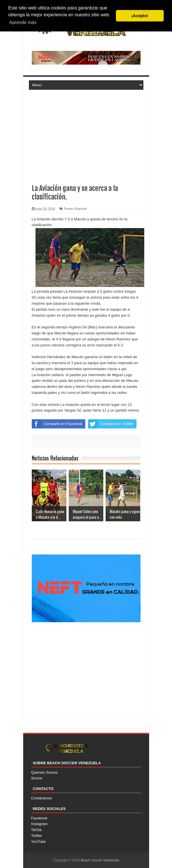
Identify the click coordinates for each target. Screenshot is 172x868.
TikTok (36, 830)
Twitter (37, 836)
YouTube (38, 842)
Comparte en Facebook (57, 424)
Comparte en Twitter (111, 424)
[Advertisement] (86, 132)
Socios (37, 778)
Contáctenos (42, 798)
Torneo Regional (75, 209)
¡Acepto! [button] (140, 16)
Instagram (39, 824)
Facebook (39, 818)
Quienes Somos (45, 772)
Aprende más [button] (23, 22)
